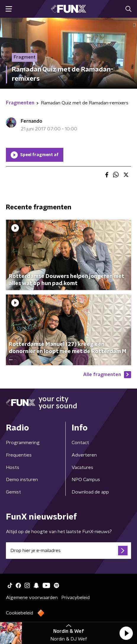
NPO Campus (86, 480)
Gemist (13, 492)
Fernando (32, 121)
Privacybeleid (75, 598)
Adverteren (84, 455)
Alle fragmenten (107, 375)
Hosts (13, 467)
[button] (126, 633)
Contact (80, 443)
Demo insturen (22, 480)
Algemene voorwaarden (32, 598)
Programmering (23, 443)
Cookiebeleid (20, 613)
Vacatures (82, 467)
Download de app (90, 492)
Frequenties (19, 455)
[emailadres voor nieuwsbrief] (68, 551)
